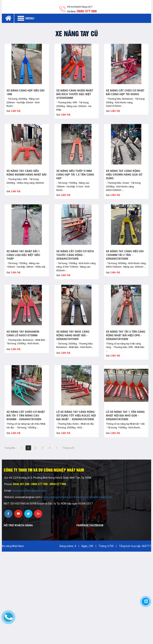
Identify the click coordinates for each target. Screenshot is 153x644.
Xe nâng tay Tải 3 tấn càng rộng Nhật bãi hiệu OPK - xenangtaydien (126, 335)
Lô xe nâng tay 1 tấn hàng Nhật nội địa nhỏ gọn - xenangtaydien (125, 416)
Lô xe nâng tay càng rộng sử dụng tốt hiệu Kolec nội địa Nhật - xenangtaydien (76, 416)
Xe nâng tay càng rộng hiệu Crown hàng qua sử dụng (124, 175)
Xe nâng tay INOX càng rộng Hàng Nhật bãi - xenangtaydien (73, 335)
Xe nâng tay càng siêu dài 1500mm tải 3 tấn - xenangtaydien (125, 255)
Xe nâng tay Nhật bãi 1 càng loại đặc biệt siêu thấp (23, 255)
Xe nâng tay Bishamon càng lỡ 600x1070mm (23, 334)
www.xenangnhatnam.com (58, 497)
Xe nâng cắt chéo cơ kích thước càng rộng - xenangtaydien (75, 255)
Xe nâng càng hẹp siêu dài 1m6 (25, 92)
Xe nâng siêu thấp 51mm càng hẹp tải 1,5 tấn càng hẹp (75, 175)
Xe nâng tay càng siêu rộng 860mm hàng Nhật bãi (26, 173)
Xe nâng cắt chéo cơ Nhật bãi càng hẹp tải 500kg (125, 92)
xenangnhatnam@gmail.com (29, 491)
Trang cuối (68, 448)
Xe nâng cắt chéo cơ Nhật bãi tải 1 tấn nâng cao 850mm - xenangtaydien (26, 416)
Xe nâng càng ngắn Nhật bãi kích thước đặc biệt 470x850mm (75, 94)
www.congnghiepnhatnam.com (94, 497)
